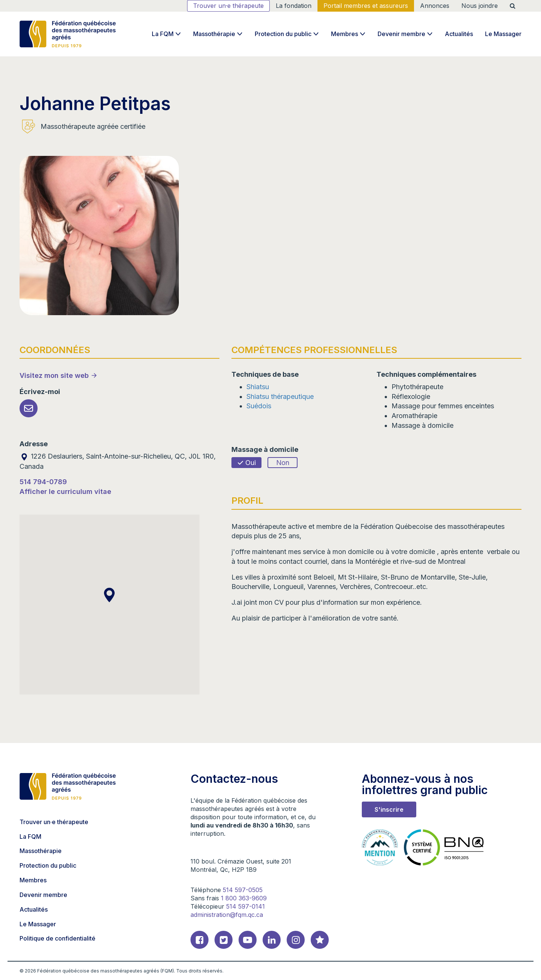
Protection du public (283, 34)
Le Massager (503, 34)
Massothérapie (214, 34)
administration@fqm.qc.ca (227, 915)
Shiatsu (258, 387)
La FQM (163, 34)
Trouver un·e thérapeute (228, 6)
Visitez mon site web (54, 375)
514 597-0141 (246, 906)
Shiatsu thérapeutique (280, 396)
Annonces (435, 6)
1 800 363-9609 (244, 898)
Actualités (459, 34)
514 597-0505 (243, 890)
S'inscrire (389, 809)
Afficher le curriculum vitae (65, 492)
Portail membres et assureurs (366, 6)
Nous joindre (480, 6)
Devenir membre (401, 34)
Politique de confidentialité (57, 938)
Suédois (259, 406)
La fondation (294, 6)
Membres (345, 34)
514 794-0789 (43, 482)
